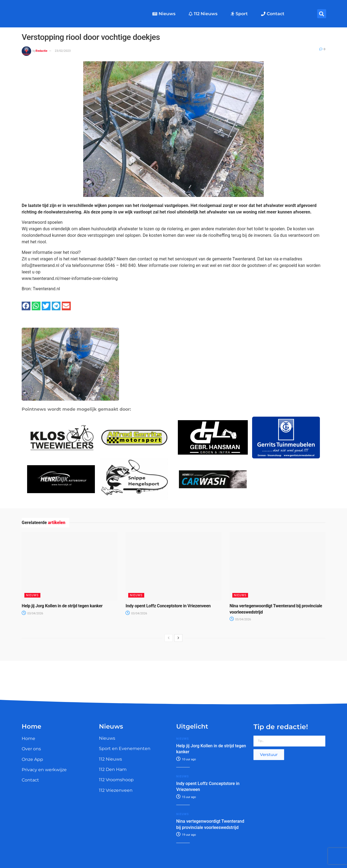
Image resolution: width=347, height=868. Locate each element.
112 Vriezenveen (116, 790)
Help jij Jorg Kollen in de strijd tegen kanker (62, 606)
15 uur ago (186, 797)
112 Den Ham (113, 769)
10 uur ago (186, 759)
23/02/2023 (63, 51)
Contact (273, 14)
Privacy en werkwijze (44, 770)
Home (28, 738)
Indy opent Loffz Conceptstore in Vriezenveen (168, 606)
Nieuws (164, 14)
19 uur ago (186, 835)
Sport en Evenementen (125, 749)
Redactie (41, 51)
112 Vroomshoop (116, 780)
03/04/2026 (32, 613)
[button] (322, 14)
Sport (239, 14)
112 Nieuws (203, 14)
